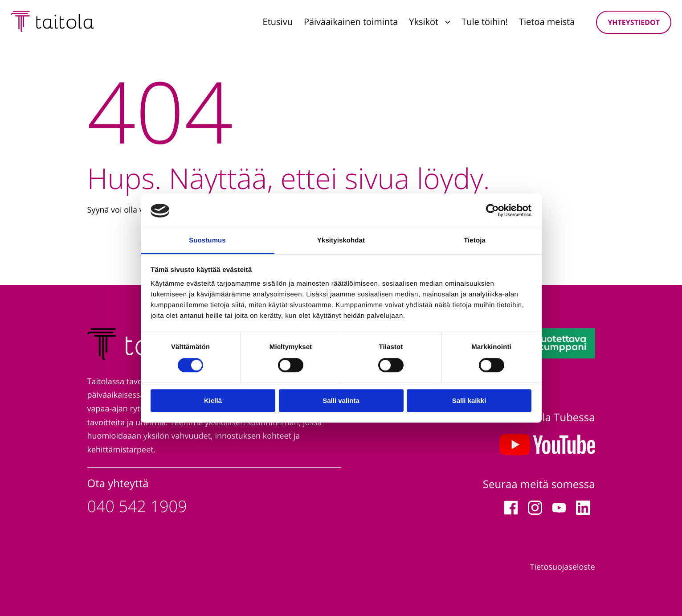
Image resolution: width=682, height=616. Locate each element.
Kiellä (213, 400)
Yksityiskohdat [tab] (341, 240)
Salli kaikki (469, 400)
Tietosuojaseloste (563, 567)
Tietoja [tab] (475, 240)
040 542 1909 (137, 506)
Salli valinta (341, 400)
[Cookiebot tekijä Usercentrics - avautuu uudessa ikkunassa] (492, 211)
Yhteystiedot (634, 22)
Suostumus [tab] (207, 240)
